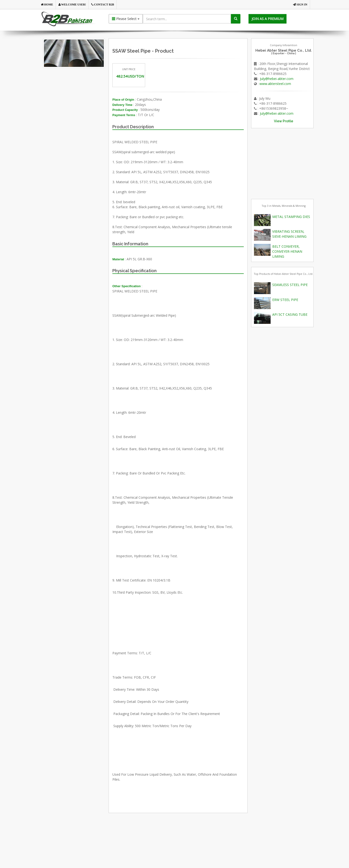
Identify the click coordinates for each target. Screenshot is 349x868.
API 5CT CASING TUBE (290, 314)
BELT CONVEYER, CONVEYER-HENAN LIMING (287, 251)
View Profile (284, 121)
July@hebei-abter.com (277, 79)
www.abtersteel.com (275, 84)
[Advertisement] (82, 122)
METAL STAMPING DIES (291, 217)
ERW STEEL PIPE (285, 300)
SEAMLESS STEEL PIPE (290, 285)
